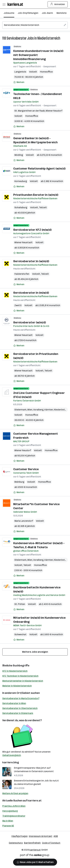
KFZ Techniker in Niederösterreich (20, 676)
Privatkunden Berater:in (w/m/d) (36, 195)
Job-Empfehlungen (28, 13)
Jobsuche (9, 13)
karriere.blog (11, 762)
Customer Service (26, 469)
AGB (56, 836)
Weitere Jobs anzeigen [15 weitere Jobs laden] (35, 652)
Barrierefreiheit (32, 843)
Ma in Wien (8, 821)
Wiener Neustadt (24, 242)
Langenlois (20, 72)
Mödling (19, 155)
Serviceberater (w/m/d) (30, 322)
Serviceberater (17, 38)
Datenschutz (16, 843)
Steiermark (20, 410)
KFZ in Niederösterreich (15, 671)
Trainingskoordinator (14, 816)
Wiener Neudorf (54, 111)
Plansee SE (8, 826)
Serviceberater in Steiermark (18, 713)
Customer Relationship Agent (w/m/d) (39, 169)
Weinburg (19, 482)
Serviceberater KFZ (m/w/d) (32, 230)
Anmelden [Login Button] (58, 4)
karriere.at (35, 801)
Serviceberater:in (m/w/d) (31, 293)
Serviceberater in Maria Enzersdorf (21, 698)
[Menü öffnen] (4, 4)
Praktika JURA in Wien (14, 806)
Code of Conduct (51, 843)
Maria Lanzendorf (24, 521)
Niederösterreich (49, 38)
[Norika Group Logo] (35, 856)
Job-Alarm (47, 13)
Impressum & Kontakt (41, 836)
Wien (30, 410)
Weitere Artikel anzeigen (15, 793)
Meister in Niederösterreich (17, 686)
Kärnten (49, 410)
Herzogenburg (10, 811)
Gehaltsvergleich (12, 755)
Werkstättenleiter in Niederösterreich (23, 681)
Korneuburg (21, 181)
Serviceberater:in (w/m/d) (31, 261)
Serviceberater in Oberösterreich (20, 708)
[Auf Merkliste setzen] (19, 82)
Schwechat (20, 634)
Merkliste (61, 13)
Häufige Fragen (20, 836)
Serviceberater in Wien (14, 703)
